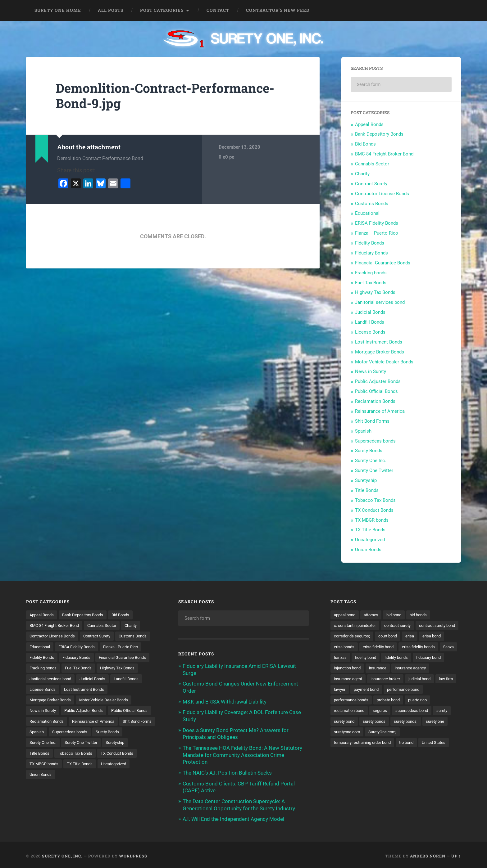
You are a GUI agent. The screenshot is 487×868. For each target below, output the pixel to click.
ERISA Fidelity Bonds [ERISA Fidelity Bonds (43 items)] (120, 647)
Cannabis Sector (372, 164)
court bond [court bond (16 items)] (441, 636)
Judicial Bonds (370, 312)
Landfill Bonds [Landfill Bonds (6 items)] (134, 690)
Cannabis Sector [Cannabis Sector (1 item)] (109, 625)
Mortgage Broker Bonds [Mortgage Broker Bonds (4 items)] (52, 712)
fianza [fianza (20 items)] (384, 658)
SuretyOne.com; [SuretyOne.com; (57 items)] (349, 744)
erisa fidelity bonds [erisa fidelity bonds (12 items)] (352, 658)
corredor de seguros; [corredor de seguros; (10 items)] (402, 636)
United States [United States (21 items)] (372, 754)
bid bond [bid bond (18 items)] (399, 615)
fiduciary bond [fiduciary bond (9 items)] (382, 668)
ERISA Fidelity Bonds (377, 223)
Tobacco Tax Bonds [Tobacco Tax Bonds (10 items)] (48, 776)
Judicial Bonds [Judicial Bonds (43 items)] (98, 690)
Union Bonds (368, 550)
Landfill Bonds (370, 322)
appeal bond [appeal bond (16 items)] (346, 615)
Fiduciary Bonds (371, 253)
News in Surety (371, 371)
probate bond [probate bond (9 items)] (347, 712)
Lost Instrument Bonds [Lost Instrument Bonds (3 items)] (88, 701)
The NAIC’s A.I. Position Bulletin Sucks (227, 771)
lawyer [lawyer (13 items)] (437, 690)
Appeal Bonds (369, 124)
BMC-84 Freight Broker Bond (384, 154)
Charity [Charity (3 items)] (140, 625)
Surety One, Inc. (62, 853)
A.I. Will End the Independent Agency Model (233, 817)
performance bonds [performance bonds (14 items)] (433, 701)
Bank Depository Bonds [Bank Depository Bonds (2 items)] (87, 615)
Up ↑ (456, 853)
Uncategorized (370, 540)
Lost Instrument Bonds (379, 342)
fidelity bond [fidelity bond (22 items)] (433, 658)
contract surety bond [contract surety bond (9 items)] (354, 636)
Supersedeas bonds (375, 441)
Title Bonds (367, 490)
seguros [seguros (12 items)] (448, 712)
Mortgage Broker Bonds (380, 352)
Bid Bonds (365, 144)
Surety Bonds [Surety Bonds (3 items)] (89, 754)
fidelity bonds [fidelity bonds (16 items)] (347, 668)
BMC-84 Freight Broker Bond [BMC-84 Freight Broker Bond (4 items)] (57, 625)
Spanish (363, 431)
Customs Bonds (372, 204)
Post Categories (162, 10)
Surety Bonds (369, 451)
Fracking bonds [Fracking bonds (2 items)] (105, 668)
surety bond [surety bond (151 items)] (410, 722)
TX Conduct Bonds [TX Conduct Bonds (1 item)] (93, 776)
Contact (218, 10)
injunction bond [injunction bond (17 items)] (419, 668)
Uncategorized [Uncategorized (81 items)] (80, 787)
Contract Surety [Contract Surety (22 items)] (103, 636)
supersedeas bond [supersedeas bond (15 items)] (352, 722)
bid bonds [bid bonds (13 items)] (426, 615)
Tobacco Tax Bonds (375, 500)
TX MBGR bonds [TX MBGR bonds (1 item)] (136, 776)
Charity (362, 174)
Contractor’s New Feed (278, 10)
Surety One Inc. (371, 461)
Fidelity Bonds (370, 243)
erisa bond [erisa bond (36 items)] (362, 647)
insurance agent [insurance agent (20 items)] (419, 679)
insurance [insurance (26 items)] (343, 679)
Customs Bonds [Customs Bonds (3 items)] (45, 647)
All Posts (111, 10)
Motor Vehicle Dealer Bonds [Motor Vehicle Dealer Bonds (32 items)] (110, 712)
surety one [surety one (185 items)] (378, 733)
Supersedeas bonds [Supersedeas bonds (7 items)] (48, 754)
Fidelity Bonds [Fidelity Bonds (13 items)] (90, 658)
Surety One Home (58, 10)
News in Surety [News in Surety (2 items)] (44, 722)
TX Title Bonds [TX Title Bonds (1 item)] (43, 787)
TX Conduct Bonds (374, 510)
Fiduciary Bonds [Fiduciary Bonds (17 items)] (127, 658)
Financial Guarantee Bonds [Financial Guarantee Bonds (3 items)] (56, 668)
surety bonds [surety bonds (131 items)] (442, 722)
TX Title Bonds (370, 530)
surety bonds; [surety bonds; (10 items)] (347, 733)
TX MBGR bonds (372, 520)
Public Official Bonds (376, 391)
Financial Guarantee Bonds (383, 263)
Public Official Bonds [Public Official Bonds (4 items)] (49, 733)
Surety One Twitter (374, 470)
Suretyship (366, 480)
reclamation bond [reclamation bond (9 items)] (414, 712)
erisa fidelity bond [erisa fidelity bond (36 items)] (428, 647)
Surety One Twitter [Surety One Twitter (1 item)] (47, 765)
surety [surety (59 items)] (384, 722)
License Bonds (370, 332)
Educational (367, 213)
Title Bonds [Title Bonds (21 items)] (113, 765)
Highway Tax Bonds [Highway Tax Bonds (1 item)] (86, 679)
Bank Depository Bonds (379, 134)
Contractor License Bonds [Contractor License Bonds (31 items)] (55, 636)
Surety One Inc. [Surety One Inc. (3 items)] (125, 754)
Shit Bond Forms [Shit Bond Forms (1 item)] (100, 744)
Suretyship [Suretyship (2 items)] (84, 765)
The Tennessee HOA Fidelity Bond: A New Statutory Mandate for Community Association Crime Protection (242, 753)
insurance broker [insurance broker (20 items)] (350, 690)
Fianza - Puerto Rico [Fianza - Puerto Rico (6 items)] (49, 658)
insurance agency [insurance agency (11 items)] (378, 679)
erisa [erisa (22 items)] (339, 647)
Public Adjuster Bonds (378, 381)
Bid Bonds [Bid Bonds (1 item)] (128, 615)
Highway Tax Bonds (375, 292)
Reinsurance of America (380, 411)
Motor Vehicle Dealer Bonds (384, 362)
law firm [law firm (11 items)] (415, 690)
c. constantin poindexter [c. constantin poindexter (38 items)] (357, 625)
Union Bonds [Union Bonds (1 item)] (114, 787)
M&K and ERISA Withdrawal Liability (225, 701)
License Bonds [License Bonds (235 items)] (43, 701)
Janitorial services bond (380, 302)
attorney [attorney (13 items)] (374, 615)
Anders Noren (428, 853)
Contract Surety (371, 184)
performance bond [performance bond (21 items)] (388, 701)
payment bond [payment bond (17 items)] (348, 701)
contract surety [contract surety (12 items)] (404, 625)
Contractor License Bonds (382, 194)
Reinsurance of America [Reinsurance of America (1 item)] (52, 744)
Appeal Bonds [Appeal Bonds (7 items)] (43, 615)
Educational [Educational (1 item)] (80, 647)
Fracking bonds (371, 273)
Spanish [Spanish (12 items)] (132, 744)
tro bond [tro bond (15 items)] (342, 754)
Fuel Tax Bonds (371, 283)
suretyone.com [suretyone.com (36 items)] (411, 733)
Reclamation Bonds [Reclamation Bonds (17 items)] (96, 733)
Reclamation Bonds (375, 401)
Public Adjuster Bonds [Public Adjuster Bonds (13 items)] (88, 722)
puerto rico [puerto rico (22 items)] (379, 712)
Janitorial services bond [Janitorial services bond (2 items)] (52, 690)
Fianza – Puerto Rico (377, 233)
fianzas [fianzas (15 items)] (406, 658)
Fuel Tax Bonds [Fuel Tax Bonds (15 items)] (44, 679)
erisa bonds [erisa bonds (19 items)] (391, 647)
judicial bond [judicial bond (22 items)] (387, 690)
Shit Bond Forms (372, 421)
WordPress (133, 853)
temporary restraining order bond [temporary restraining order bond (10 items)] (405, 744)
